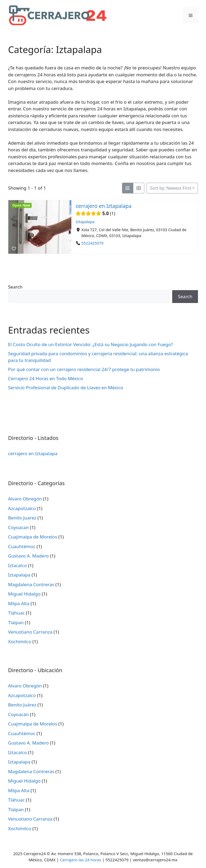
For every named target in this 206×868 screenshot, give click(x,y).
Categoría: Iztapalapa (55, 49)
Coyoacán (18, 714)
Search (15, 287)
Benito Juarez (22, 518)
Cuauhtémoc (22, 546)
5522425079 (92, 243)
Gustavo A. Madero (28, 556)
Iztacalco (17, 565)
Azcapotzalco (22, 508)
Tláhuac (16, 613)
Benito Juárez (22, 705)
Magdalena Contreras (31, 584)
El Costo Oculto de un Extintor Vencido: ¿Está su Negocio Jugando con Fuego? (91, 344)
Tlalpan (16, 622)
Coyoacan (18, 527)
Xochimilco (20, 641)
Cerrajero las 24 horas (80, 860)
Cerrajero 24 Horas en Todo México (45, 378)
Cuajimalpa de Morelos (33, 537)
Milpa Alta (19, 603)
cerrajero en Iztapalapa (104, 206)
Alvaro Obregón (25, 499)
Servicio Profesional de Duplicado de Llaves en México (66, 388)
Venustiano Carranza (30, 632)
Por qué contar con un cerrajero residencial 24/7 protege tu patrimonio (84, 369)
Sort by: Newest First (171, 188)
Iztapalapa (85, 222)
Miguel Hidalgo (24, 594)
